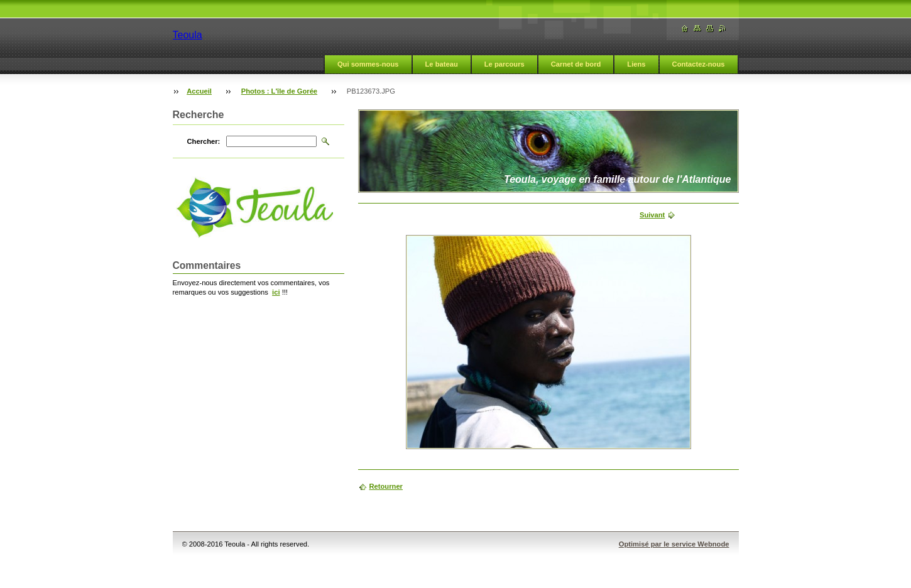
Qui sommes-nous (368, 64)
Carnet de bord (576, 64)
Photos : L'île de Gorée (279, 91)
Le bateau (442, 64)
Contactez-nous (699, 64)
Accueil (199, 91)
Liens (636, 64)
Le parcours (505, 64)
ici (276, 292)
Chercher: (204, 141)
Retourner (386, 486)
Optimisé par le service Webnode (674, 544)
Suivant (652, 215)
